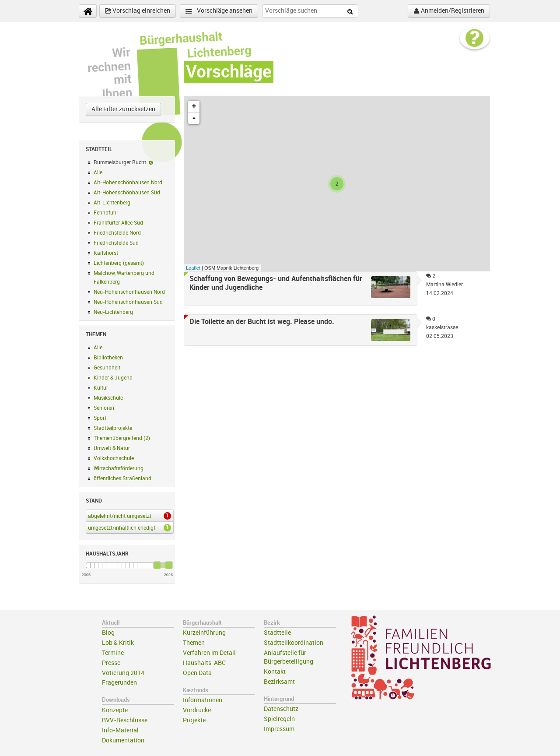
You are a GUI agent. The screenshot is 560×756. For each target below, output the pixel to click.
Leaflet (193, 268)
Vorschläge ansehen (219, 11)
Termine (113, 653)
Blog (108, 633)
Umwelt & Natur (112, 448)
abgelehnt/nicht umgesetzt (128, 516)
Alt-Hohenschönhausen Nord (128, 183)
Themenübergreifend (122, 438)
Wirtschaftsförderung (119, 468)
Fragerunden (119, 683)
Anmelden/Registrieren (449, 11)
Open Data (197, 673)
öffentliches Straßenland (122, 478)
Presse (111, 663)
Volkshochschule (114, 458)
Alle (98, 172)
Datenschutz (281, 709)
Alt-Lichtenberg (112, 203)
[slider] (157, 565)
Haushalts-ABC (204, 663)
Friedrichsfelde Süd (116, 243)
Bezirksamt (279, 682)
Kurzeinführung (204, 633)
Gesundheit (107, 368)
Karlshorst (106, 253)
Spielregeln (279, 719)
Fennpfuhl (106, 213)
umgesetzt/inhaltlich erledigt (128, 527)
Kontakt (275, 672)
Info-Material (120, 730)
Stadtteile (277, 633)
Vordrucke (197, 710)
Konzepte (115, 710)
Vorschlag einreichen (138, 11)
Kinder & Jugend (113, 378)
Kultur (101, 388)
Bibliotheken (108, 358)
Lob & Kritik (118, 643)
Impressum (279, 729)
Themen (194, 643)
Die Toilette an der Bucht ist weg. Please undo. (262, 322)
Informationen (203, 700)
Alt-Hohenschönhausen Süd (127, 193)
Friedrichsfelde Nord (117, 233)
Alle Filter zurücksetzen (123, 109)
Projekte (194, 720)
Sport (100, 418)
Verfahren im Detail (209, 653)
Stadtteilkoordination (294, 643)
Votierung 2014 (123, 673)
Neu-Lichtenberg (113, 312)
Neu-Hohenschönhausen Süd (128, 302)
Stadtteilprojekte (113, 428)
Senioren (104, 408)
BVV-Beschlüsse (125, 720)
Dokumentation (123, 740)
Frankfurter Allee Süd (118, 223)
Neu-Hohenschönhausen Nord (129, 292)
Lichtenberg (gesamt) (119, 263)
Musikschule (108, 398)
